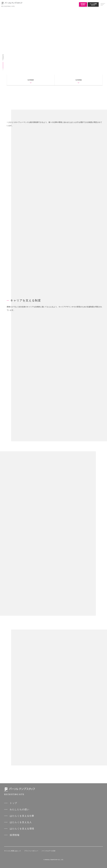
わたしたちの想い (20, 810)
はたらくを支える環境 (22, 829)
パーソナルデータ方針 (48, 851)
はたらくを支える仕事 (22, 816)
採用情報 (15, 835)
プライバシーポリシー (31, 851)
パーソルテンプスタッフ (12, 3)
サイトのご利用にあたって (13, 851)
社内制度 (31, 80)
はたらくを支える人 (21, 822)
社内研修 (79, 80)
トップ (13, 803)
